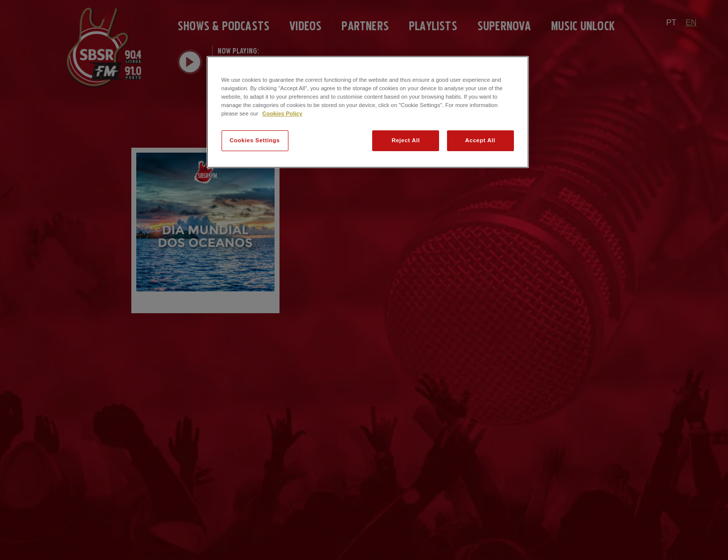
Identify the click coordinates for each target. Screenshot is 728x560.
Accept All (480, 140)
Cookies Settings (254, 140)
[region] (368, 112)
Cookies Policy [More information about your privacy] (282, 113)
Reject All (406, 140)
